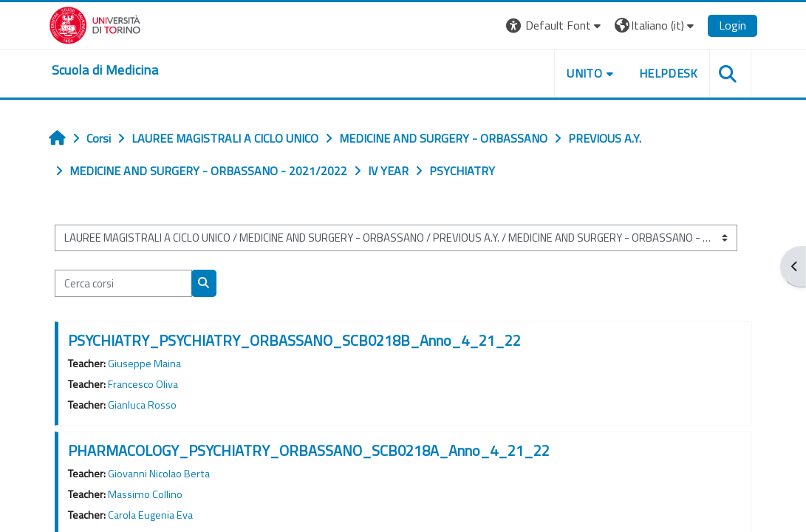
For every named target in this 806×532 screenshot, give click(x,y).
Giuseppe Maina (144, 364)
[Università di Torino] (95, 24)
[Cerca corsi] (123, 283)
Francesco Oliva (143, 384)
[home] (105, 70)
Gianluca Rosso (142, 405)
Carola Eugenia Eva (150, 515)
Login (732, 25)
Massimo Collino (145, 494)
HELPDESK (669, 73)
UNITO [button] (584, 73)
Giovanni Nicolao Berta (159, 474)
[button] (555, 25)
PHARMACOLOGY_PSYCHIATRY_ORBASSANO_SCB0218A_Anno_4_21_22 (309, 450)
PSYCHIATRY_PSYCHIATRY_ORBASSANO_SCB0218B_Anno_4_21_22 (294, 340)
